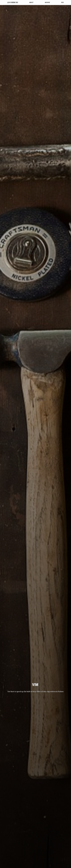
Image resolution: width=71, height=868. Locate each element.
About (31, 2)
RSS (62, 2)
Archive (47, 2)
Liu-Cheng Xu (13, 2)
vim (35, 571)
